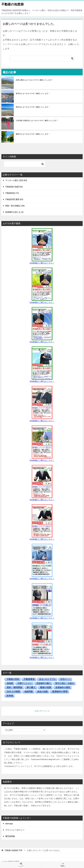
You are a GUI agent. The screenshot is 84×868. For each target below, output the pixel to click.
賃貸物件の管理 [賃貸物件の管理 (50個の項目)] (60, 692)
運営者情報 (10, 836)
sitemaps (9, 824)
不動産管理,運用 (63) (14, 199)
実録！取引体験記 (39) (15, 206)
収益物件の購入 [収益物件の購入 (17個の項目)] (44, 683)
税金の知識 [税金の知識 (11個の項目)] (42, 692)
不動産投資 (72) (12, 193)
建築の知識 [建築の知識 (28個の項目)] (46, 687)
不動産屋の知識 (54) (14, 187)
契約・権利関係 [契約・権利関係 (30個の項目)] (14, 687)
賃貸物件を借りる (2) (14, 212)
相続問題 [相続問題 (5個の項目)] (29, 692)
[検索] (42, 58)
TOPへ (63, 865)
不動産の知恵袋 (13, 4)
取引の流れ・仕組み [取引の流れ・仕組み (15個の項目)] (65, 683)
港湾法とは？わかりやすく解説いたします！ (33, 93)
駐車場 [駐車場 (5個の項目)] (10, 696)
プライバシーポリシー (15, 830)
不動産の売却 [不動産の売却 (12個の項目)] (13, 679)
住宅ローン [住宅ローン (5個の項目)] (65, 679)
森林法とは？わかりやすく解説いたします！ (33, 134)
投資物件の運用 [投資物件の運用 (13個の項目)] (63, 687)
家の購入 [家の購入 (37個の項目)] (31, 687)
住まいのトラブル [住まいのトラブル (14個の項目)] (47, 679)
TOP (13, 850)
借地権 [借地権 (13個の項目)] (10, 683)
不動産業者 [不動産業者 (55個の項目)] (29, 679)
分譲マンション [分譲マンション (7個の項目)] (25, 683)
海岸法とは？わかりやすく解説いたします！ (33, 107)
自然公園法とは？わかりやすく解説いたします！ (35, 80)
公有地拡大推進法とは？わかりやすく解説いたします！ (37, 121)
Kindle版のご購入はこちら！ (42, 263)
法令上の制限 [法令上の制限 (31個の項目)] (13, 692)
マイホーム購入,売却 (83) (16, 180)
